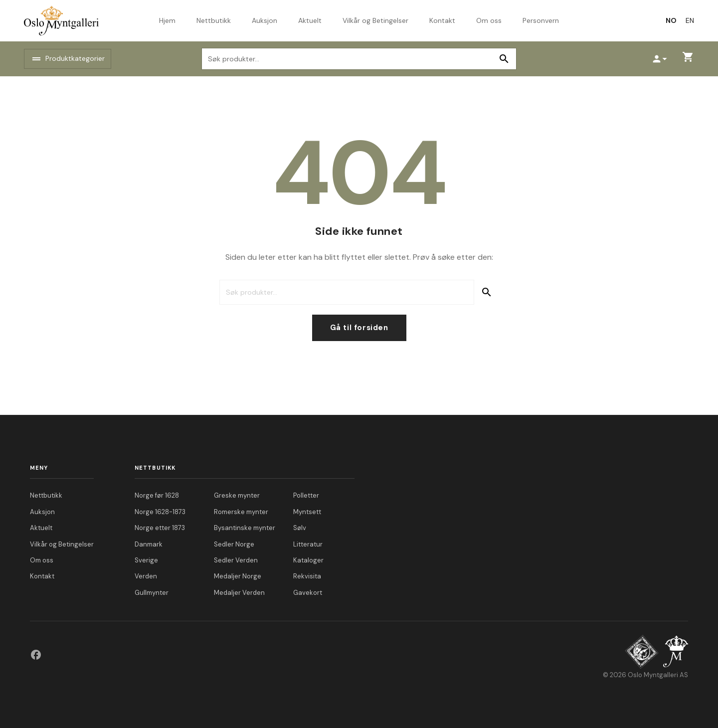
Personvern (541, 20)
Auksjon (265, 20)
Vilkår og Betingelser (375, 20)
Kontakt (442, 20)
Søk (504, 59)
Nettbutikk (214, 20)
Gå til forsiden (359, 328)
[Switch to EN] (690, 20)
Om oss (489, 20)
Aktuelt (310, 20)
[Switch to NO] (671, 20)
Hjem (167, 20)
